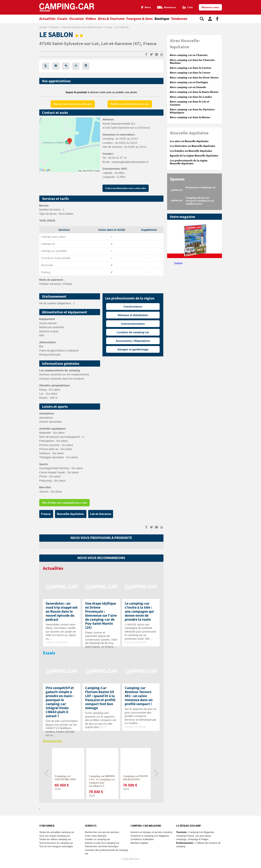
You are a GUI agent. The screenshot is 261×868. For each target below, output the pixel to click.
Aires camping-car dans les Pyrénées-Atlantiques (193, 111)
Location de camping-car (133, 332)
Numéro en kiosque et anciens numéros (152, 832)
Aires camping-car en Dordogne (189, 82)
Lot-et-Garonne (117, 44)
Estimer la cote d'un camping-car (102, 843)
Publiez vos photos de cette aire (130, 104)
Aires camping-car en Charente (189, 55)
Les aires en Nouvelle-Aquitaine (189, 141)
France (150, 44)
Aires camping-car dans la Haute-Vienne (194, 92)
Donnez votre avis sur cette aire (73, 104)
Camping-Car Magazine (201, 832)
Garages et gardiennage (133, 349)
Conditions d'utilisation (142, 839)
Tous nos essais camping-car (55, 836)
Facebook (178, 263)
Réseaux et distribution (133, 315)
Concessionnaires (133, 324)
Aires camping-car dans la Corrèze (191, 68)
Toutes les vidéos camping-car (55, 839)
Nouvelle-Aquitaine (71, 514)
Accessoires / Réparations (133, 341)
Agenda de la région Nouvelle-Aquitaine (194, 156)
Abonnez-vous (210, 7)
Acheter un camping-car (98, 839)
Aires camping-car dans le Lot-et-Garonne (190, 103)
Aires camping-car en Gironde (188, 87)
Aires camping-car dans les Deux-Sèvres (194, 78)
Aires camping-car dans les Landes (191, 97)
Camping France (185, 836)
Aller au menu (256, 2)
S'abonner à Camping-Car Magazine (150, 836)
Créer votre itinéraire (96, 836)
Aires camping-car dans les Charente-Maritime (193, 62)
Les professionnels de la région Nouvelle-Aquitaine (189, 162)
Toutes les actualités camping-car (57, 832)
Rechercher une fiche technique (102, 846)
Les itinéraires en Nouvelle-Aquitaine (193, 146)
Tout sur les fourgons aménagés (56, 846)
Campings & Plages (198, 839)
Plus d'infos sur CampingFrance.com (64, 503)
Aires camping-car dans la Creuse (190, 73)
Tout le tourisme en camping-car (56, 843)
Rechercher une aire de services (102, 832)
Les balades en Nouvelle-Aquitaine (191, 151)
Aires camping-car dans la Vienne (190, 117)
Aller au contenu (258, 2)
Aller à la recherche (260, 2)
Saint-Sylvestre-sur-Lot (75, 44)
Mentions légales (140, 843)
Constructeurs (133, 307)
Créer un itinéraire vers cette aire (126, 188)
